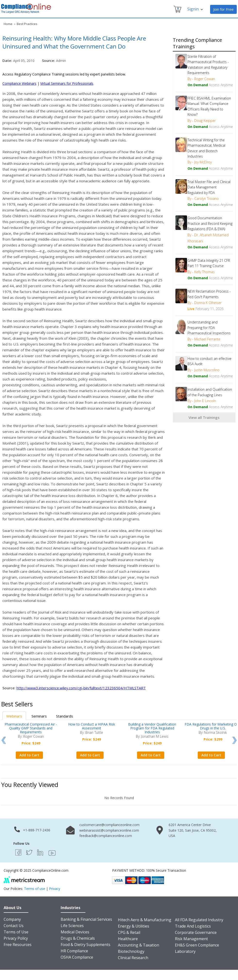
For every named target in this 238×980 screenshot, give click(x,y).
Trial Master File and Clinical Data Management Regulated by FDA (209, 187)
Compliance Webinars (19, 83)
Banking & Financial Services (86, 919)
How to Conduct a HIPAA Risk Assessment (92, 726)
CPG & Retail (129, 932)
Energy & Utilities (134, 926)
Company (12, 919)
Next (234, 740)
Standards (65, 716)
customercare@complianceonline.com (109, 825)
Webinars (14, 716)
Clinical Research (133, 958)
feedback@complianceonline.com (106, 836)
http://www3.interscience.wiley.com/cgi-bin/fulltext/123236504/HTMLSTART (81, 688)
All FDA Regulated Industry (199, 920)
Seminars (39, 716)
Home (8, 24)
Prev (4, 740)
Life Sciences (72, 926)
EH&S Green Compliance (197, 945)
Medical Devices (75, 932)
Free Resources (18, 945)
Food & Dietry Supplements (86, 945)
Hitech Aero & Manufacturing (145, 920)
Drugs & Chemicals (78, 938)
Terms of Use (16, 932)
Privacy (55, 889)
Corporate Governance (196, 932)
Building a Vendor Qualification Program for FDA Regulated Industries (152, 728)
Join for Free (223, 9)
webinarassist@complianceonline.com (109, 830)
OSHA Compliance (77, 957)
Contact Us (14, 926)
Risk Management (191, 939)
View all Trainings (204, 417)
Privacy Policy (16, 938)
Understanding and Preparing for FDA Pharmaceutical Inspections (209, 328)
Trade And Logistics (193, 926)
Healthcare (128, 939)
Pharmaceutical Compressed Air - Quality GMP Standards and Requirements (31, 728)
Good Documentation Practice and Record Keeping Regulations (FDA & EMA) (210, 223)
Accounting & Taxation (139, 945)
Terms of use (35, 889)
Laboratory (185, 951)
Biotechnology (131, 951)
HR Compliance (74, 951)
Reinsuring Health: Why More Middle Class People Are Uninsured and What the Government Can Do (74, 42)
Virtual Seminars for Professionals (67, 83)
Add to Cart (29, 755)
